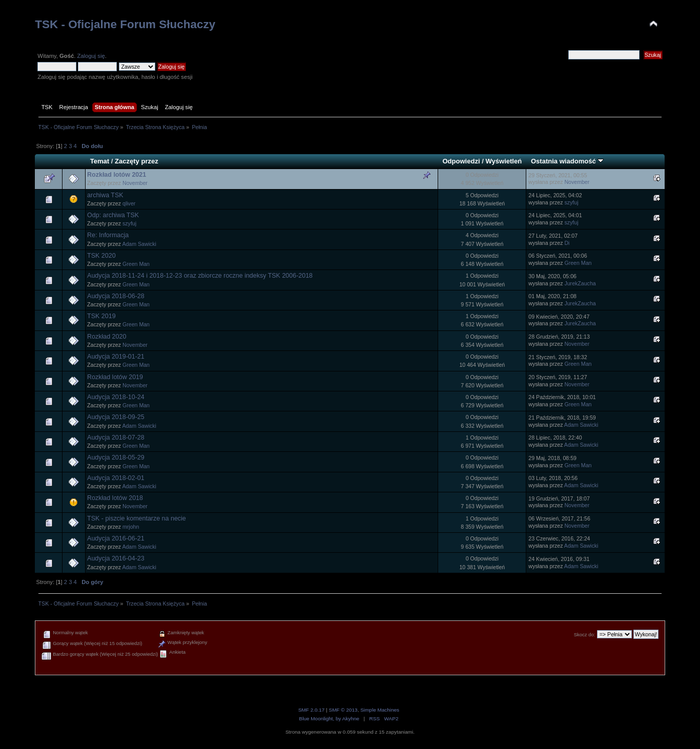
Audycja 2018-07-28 (116, 438)
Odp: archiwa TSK (113, 215)
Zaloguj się (91, 56)
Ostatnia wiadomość (567, 161)
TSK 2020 (101, 256)
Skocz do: (585, 634)
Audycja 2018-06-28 (116, 296)
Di (567, 243)
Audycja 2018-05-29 (116, 457)
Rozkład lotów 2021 (117, 175)
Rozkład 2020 (107, 337)
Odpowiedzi (461, 161)
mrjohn (131, 527)
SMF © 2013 (343, 710)
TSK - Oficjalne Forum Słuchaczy (125, 24)
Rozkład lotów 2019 (115, 377)
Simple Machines (380, 710)
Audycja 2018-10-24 (116, 397)
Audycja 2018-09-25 (116, 417)
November (135, 183)
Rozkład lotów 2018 (115, 498)
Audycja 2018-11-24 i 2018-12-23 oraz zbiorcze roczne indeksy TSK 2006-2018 (200, 276)
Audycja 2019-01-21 (116, 357)
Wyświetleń (503, 161)
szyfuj (571, 202)
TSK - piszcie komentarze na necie (137, 518)
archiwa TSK (105, 195)
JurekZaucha (580, 283)
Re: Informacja (108, 235)
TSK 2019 (101, 316)
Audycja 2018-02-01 (116, 478)
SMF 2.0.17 (312, 710)
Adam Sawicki (139, 244)
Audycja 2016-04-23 (116, 558)
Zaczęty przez (137, 161)
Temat (100, 161)
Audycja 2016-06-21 (116, 538)
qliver (129, 203)
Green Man (136, 264)
